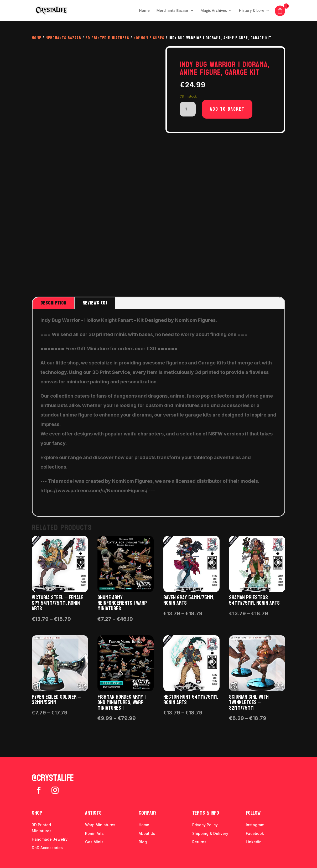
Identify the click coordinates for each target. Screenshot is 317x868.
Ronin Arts (94, 833)
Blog (143, 842)
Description (53, 303)
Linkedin (254, 842)
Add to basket (227, 109)
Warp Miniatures (100, 825)
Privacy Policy (205, 825)
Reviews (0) (95, 303)
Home (144, 11)
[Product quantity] (188, 109)
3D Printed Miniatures (107, 38)
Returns (199, 842)
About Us (147, 833)
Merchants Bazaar (172, 11)
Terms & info (206, 813)
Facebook (255, 833)
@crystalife (53, 778)
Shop (37, 813)
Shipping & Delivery (210, 833)
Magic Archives (214, 11)
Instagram (255, 825)
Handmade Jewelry (50, 839)
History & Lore (252, 11)
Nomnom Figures (149, 38)
